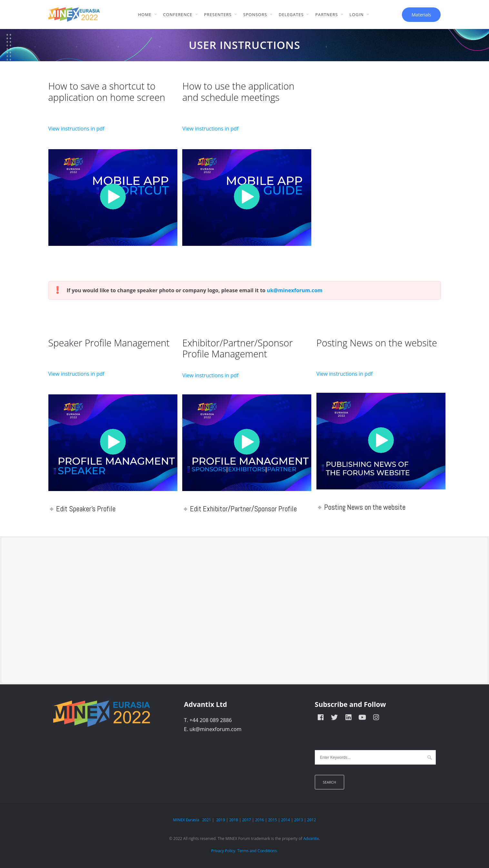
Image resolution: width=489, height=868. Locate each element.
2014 (286, 820)
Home (145, 14)
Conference (178, 14)
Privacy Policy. (224, 851)
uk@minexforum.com (295, 290)
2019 (220, 820)
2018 (233, 820)
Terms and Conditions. (258, 851)
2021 (207, 820)
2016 (259, 820)
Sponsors (255, 14)
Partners (326, 14)
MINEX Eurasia (186, 820)
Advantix (311, 839)
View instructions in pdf (76, 129)
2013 (299, 820)
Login (357, 14)
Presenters (218, 14)
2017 (247, 820)
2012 (311, 820)
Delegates (291, 14)
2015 (272, 820)
